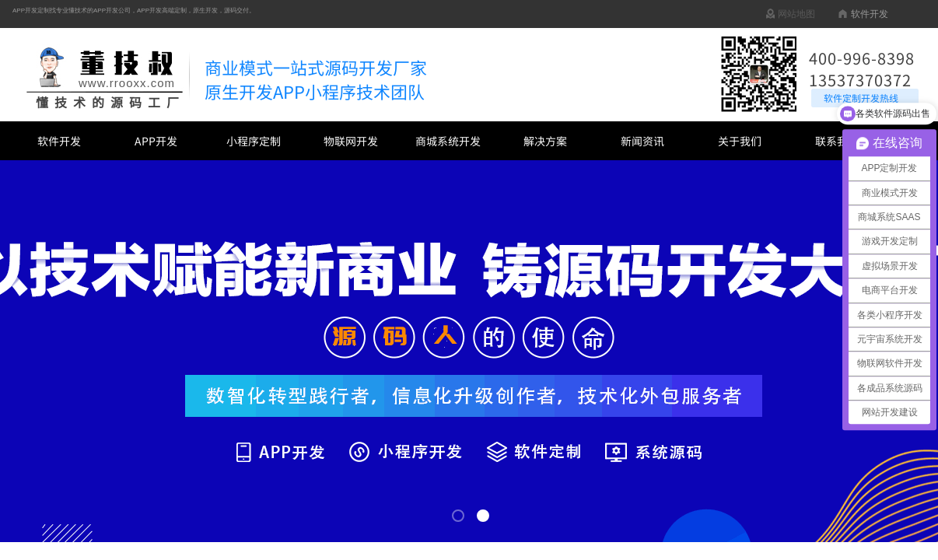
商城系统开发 (448, 141)
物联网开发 (351, 141)
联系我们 (837, 141)
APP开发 (156, 141)
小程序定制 (254, 141)
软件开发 (59, 141)
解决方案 (545, 141)
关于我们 (740, 141)
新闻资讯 (642, 141)
